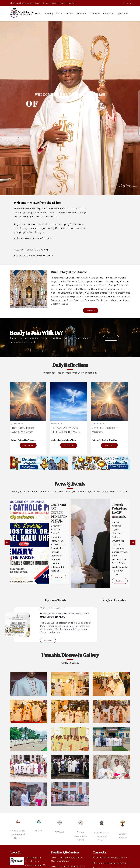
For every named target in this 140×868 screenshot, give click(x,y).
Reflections (122, 14)
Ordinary (48, 14)
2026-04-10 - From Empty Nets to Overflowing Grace (67, 859)
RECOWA (80, 832)
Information (108, 14)
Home (38, 14)
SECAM (60, 831)
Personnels (81, 14)
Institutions (95, 14)
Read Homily (28, 445)
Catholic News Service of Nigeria (122, 836)
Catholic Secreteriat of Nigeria (101, 836)
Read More (91, 310)
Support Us (111, 338)
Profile (59, 14)
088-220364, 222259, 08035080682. (59, 3)
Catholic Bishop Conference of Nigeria (39, 834)
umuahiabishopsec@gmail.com (25, 3)
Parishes (69, 14)
